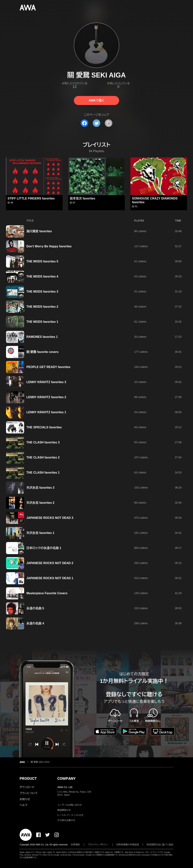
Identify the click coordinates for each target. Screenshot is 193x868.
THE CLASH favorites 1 (43, 473)
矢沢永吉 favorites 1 (41, 533)
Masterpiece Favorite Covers (47, 593)
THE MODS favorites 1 (42, 322)
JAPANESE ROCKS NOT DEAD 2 (50, 563)
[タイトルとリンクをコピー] (109, 123)
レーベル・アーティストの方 (70, 815)
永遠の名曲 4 (35, 623)
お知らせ (25, 799)
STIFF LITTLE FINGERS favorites (31, 198)
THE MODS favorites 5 (42, 261)
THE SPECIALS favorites (44, 427)
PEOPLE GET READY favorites (48, 367)
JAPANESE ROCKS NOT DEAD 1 (50, 578)
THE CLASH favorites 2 (43, 457)
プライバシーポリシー (98, 845)
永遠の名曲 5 (35, 608)
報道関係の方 (64, 810)
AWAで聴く (96, 100)
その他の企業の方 (66, 820)
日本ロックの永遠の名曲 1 (45, 548)
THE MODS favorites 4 (42, 276)
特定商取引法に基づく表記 (160, 845)
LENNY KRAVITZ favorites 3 (46, 382)
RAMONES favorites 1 (42, 337)
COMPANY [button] (66, 778)
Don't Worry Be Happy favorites (49, 246)
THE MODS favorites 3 (42, 292)
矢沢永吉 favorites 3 (40, 488)
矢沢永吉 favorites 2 (40, 503)
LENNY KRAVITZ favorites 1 (46, 412)
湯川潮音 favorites (39, 231)
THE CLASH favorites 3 (43, 442)
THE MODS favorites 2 (42, 307)
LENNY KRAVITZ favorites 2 (46, 397)
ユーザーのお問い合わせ (70, 805)
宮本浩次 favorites (82, 198)
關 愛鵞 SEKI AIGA (40, 762)
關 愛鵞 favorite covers (43, 352)
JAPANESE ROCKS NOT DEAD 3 (50, 518)
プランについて (29, 793)
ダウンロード (27, 787)
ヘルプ (23, 805)
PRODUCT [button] (28, 778)
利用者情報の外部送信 (128, 845)
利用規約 (76, 845)
